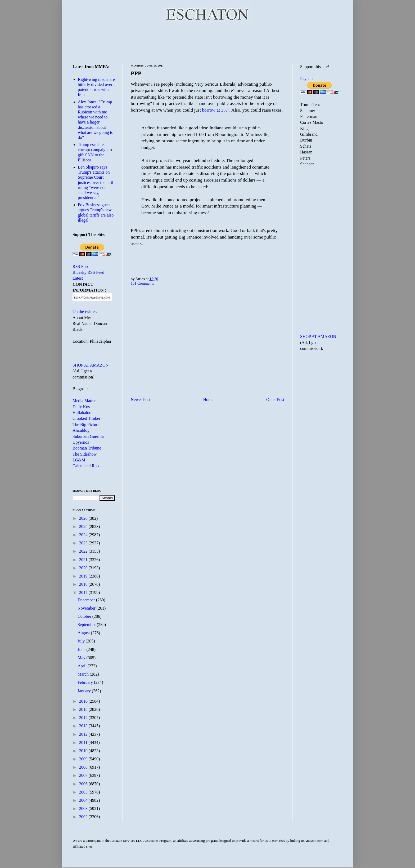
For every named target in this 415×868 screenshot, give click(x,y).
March (84, 674)
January (85, 691)
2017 (84, 592)
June (82, 649)
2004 (84, 800)
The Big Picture (86, 424)
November (87, 608)
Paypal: (306, 79)
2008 (84, 767)
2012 (84, 734)
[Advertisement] (207, 42)
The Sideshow (85, 454)
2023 (84, 543)
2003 (84, 808)
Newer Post (141, 400)
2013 (84, 726)
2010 (84, 751)
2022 (84, 551)
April (83, 666)
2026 (84, 518)
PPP (136, 73)
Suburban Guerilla (88, 436)
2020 (84, 568)
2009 (84, 759)
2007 (84, 775)
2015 (84, 709)
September (87, 625)
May (82, 658)
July (82, 641)
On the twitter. (85, 312)
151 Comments (142, 283)
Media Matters (85, 401)
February (86, 682)
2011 (84, 743)
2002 (84, 817)
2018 (84, 584)
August (84, 633)
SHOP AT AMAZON (91, 365)
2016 (84, 701)
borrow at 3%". (216, 110)
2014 (84, 718)
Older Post (275, 400)
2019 (84, 576)
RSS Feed (81, 266)
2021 (84, 560)
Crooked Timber (86, 418)
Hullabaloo (82, 413)
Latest (78, 278)
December (87, 600)
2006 (84, 784)
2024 (84, 535)
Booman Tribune (87, 448)
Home (208, 400)
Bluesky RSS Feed (88, 272)
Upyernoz (81, 442)
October (85, 616)
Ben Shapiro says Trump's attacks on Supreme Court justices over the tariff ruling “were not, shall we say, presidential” (96, 182)
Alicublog (81, 430)
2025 (84, 526)
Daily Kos (81, 407)
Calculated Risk (86, 466)
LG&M (79, 460)
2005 (84, 792)
